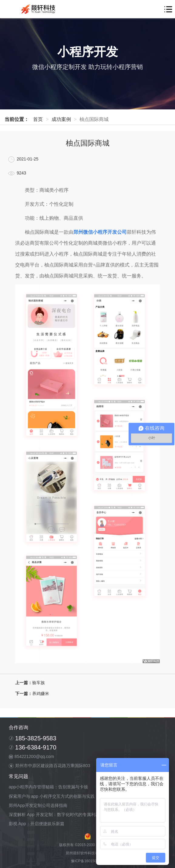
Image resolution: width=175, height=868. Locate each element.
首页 (38, 119)
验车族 (39, 683)
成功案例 (61, 119)
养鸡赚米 (41, 694)
